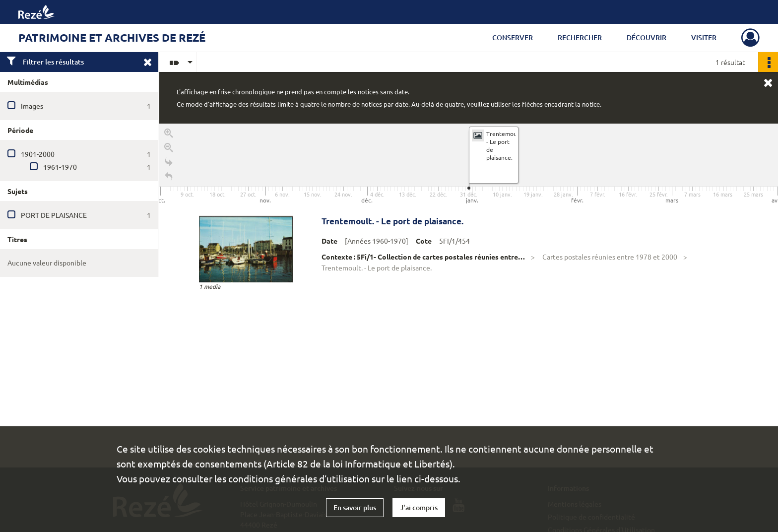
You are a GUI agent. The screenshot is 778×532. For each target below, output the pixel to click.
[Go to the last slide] (169, 164)
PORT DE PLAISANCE (54, 215)
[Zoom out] (169, 149)
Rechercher (580, 37)
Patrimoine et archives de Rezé (112, 37)
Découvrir (647, 37)
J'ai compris (419, 507)
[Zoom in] (169, 135)
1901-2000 (38, 154)
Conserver (513, 37)
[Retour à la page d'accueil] (169, 178)
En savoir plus (355, 507)
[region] (469, 272)
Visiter (704, 37)
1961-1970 (60, 167)
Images (32, 106)
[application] (469, 165)
